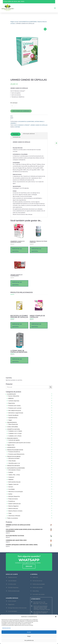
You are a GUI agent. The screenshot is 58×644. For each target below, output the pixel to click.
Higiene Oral (11, 445)
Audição (11, 472)
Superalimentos (13, 418)
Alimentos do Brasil (14, 458)
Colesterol (11, 477)
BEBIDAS (11, 398)
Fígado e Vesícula (13, 484)
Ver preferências (29, 640)
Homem (11, 487)
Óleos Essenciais (13, 424)
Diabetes (11, 479)
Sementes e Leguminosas (16, 413)
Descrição (16, 134)
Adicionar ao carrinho (21, 111)
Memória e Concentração (16, 492)
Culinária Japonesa (14, 401)
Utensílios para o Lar (14, 463)
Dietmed (17, 127)
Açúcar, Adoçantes (14, 396)
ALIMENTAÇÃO (12, 394)
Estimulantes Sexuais (14, 482)
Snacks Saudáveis (13, 415)
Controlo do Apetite (14, 440)
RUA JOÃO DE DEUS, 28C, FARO (14, 1)
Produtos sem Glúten (14, 406)
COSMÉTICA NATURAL (14, 429)
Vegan (10, 420)
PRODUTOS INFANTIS (13, 466)
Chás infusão (12, 461)
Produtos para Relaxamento (16, 454)
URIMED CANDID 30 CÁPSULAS (39, 125)
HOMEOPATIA (11, 447)
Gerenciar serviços (6, 628)
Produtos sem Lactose (15, 408)
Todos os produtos (13, 518)
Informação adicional (29, 134)
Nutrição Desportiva (14, 496)
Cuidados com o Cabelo (15, 431)
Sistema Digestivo (13, 506)
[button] (56, 617)
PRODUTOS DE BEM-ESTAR (15, 450)
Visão (10, 513)
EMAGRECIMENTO (13, 438)
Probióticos (12, 501)
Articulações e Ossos (14, 470)
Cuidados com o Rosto (15, 436)
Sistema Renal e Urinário (15, 511)
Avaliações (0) (17, 137)
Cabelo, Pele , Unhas (14, 475)
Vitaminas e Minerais (14, 516)
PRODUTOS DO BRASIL (14, 456)
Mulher (10, 494)
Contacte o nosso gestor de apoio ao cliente (28, 563)
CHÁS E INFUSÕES (12, 427)
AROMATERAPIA (12, 422)
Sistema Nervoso (13, 508)
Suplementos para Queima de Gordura (19, 443)
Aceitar (29, 632)
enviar (29, 566)
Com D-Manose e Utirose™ (22, 125)
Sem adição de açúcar (15, 410)
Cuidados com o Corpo (15, 433)
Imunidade (11, 489)
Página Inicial (14, 22)
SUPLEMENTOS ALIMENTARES (28, 22)
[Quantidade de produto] (13, 106)
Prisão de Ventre (13, 499)
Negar (29, 636)
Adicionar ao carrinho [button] (17, 250)
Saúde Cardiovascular (14, 504)
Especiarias (12, 403)
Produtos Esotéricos (14, 452)
